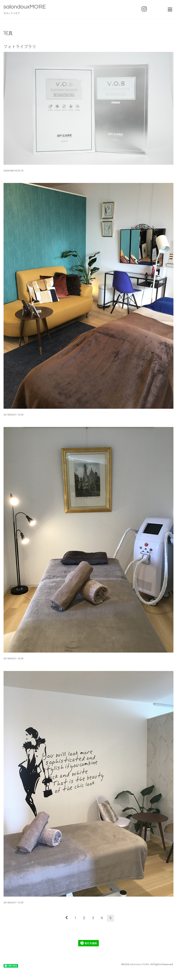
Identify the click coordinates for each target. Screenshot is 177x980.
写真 (8, 33)
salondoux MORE (139, 964)
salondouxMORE (25, 7)
